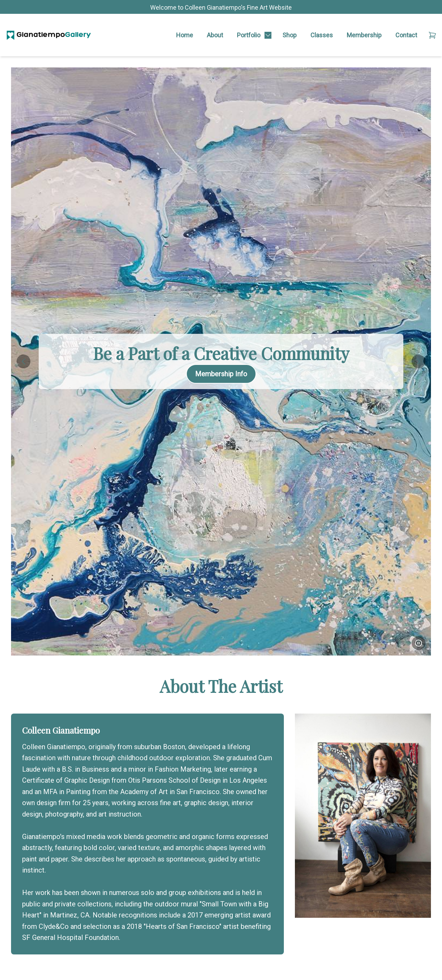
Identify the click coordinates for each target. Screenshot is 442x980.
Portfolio (249, 35)
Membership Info (221, 374)
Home (185, 35)
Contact (406, 35)
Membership (364, 35)
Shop (290, 35)
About (215, 35)
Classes (322, 35)
